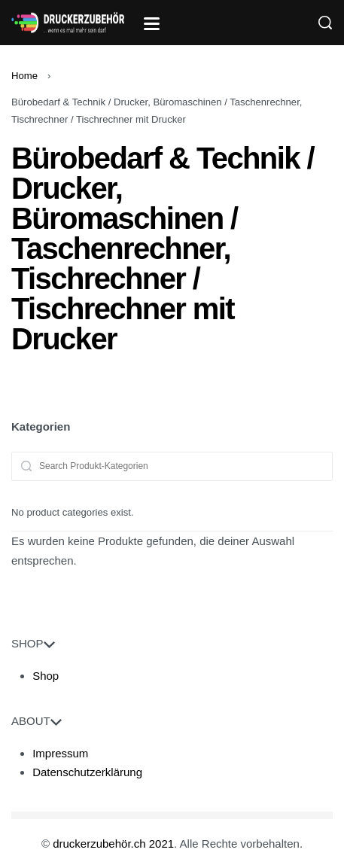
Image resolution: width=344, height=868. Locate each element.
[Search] (325, 23)
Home (24, 76)
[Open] (152, 24)
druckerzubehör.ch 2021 (113, 844)
